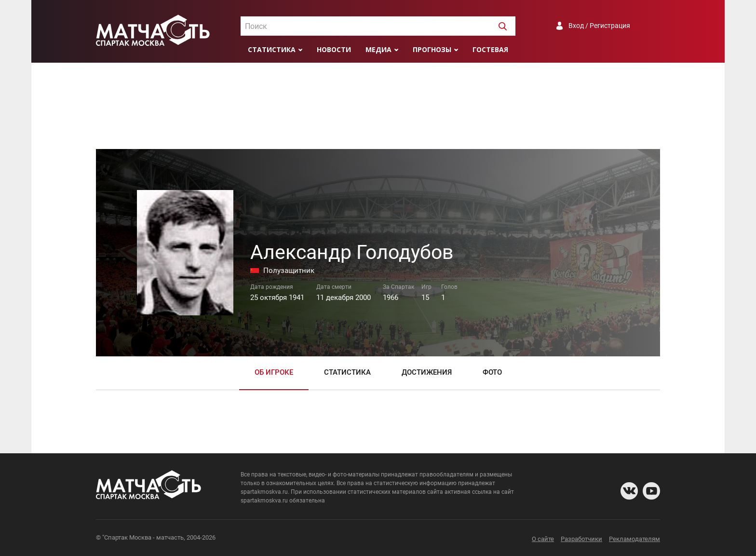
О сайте (543, 539)
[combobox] (378, 26)
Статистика (272, 49)
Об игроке (274, 372)
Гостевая (490, 49)
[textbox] (378, 27)
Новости (334, 49)
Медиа (378, 49)
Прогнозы (432, 49)
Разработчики (581, 539)
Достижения (427, 372)
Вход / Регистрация (599, 26)
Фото (492, 372)
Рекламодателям (634, 539)
